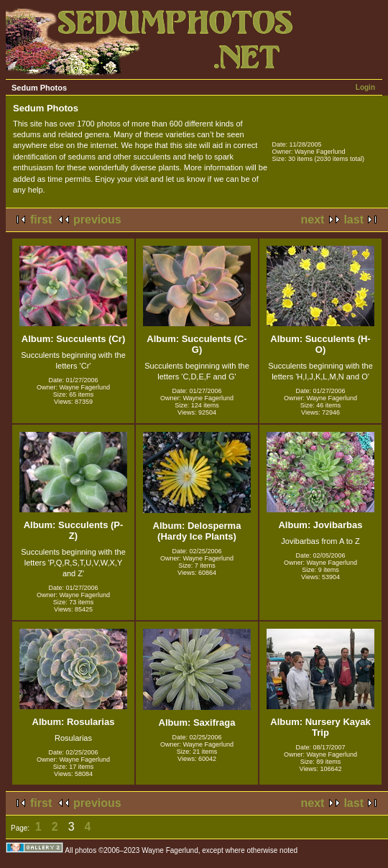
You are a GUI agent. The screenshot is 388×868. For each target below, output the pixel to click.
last (354, 220)
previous (97, 220)
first (41, 220)
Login (365, 87)
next (313, 220)
